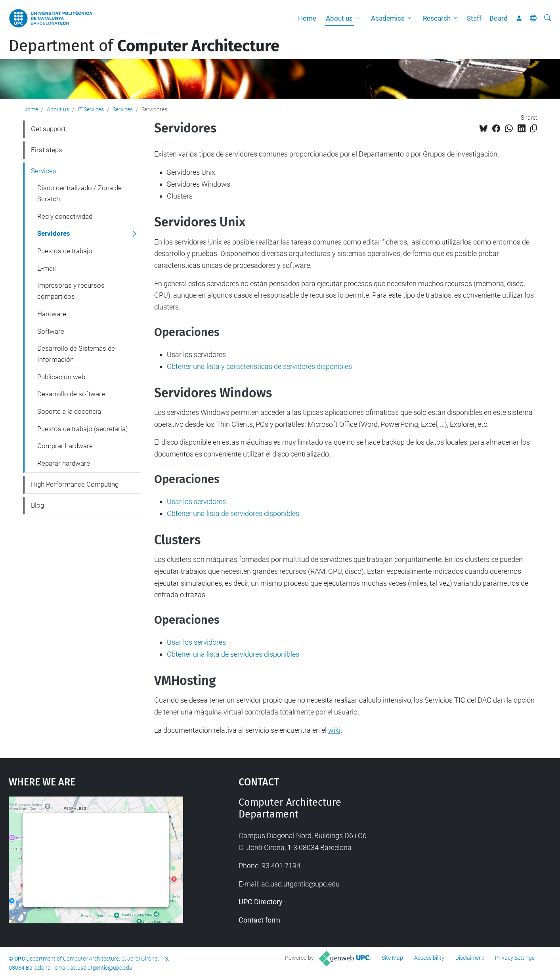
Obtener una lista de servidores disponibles (233, 513)
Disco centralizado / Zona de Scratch (79, 193)
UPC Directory (261, 902)
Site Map (392, 958)
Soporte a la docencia (69, 411)
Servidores (54, 233)
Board (499, 18)
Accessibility (429, 958)
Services (123, 109)
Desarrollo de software (71, 394)
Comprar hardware (65, 446)
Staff (474, 18)
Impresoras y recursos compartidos (71, 291)
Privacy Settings (515, 958)
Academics (388, 18)
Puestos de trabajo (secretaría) (83, 429)
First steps (47, 150)
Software (51, 331)
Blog (37, 505)
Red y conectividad (65, 216)
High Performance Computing (75, 484)
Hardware (52, 314)
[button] (359, 18)
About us (339, 18)
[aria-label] (548, 18)
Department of (144, 46)
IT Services (91, 109)
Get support (48, 129)
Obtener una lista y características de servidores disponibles (259, 366)
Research (437, 18)
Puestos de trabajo (65, 251)
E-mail (47, 268)
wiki (334, 730)
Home (307, 18)
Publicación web (61, 377)
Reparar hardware (64, 463)
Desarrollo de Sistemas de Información (76, 354)
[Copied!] (534, 129)
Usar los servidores (196, 501)
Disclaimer (468, 958)
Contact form (259, 920)
